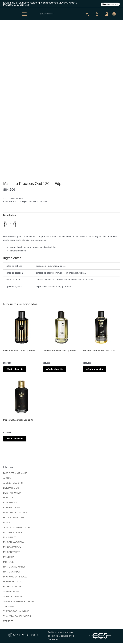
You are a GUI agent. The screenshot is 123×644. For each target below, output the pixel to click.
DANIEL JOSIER (11, 499)
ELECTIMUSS (10, 504)
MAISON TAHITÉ (12, 553)
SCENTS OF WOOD (13, 598)
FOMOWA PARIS (12, 509)
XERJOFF (8, 622)
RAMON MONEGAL (13, 583)
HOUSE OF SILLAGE (14, 519)
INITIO (6, 524)
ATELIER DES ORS (13, 484)
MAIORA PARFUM (12, 549)
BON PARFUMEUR (13, 494)
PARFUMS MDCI (12, 573)
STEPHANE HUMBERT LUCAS (19, 603)
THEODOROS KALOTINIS (16, 613)
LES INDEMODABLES (14, 534)
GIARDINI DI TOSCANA (15, 514)
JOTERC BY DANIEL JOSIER (18, 529)
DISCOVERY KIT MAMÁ (15, 474)
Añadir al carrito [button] (18, 369)
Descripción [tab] (9, 215)
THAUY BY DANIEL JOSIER (17, 618)
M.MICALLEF (10, 539)
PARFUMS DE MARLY (14, 568)
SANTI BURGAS (11, 593)
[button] (24, 14)
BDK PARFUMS (11, 489)
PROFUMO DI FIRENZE (15, 578)
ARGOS (7, 479)
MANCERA (9, 558)
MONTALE (8, 563)
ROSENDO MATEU (13, 588)
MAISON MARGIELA (13, 544)
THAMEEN (9, 608)
